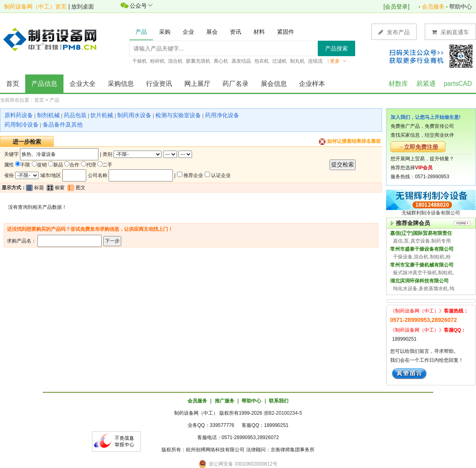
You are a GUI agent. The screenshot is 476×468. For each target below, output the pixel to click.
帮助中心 (461, 7)
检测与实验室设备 (178, 115)
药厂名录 (236, 84)
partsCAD (458, 84)
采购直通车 (450, 32)
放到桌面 (83, 7)
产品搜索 (336, 48)
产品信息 (44, 84)
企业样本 (312, 84)
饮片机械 (102, 115)
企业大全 (83, 84)
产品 (55, 100)
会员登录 (396, 7)
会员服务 (433, 7)
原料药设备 (19, 115)
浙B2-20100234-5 (283, 413)
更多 (338, 61)
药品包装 (75, 115)
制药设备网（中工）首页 (35, 7)
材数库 (398, 84)
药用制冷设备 (22, 125)
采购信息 (121, 84)
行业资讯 (159, 84)
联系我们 (279, 401)
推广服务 (225, 401)
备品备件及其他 (63, 125)
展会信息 (274, 84)
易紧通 (426, 84)
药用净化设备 (222, 115)
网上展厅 (197, 84)
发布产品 (394, 32)
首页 (13, 84)
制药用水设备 (134, 115)
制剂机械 (48, 115)
